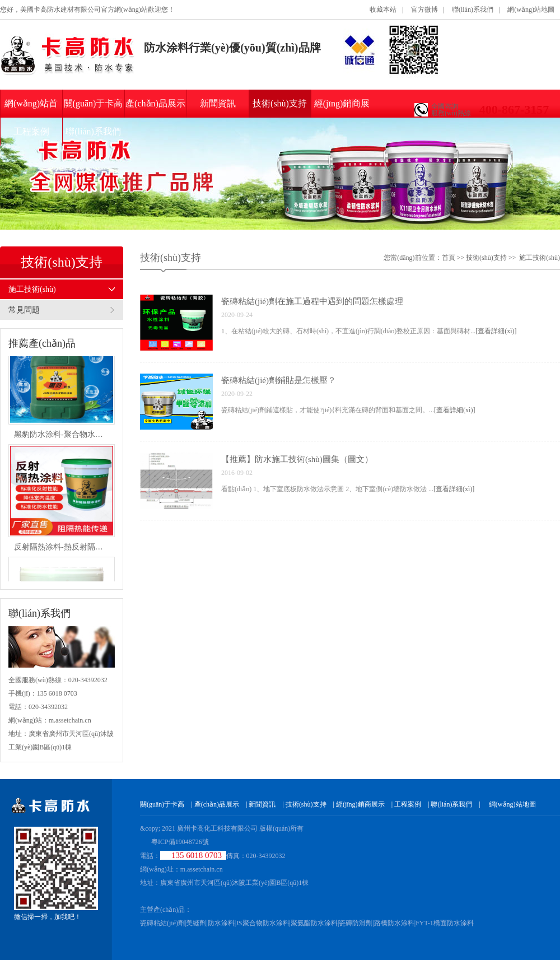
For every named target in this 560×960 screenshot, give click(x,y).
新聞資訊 (218, 103)
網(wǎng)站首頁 (31, 108)
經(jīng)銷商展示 (342, 108)
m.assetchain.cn (202, 869)
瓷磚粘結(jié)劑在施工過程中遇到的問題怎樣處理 (312, 301)
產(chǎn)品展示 (155, 103)
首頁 (449, 258)
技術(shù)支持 (280, 103)
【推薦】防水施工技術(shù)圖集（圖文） (297, 459)
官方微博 (424, 10)
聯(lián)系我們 (473, 10)
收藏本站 (383, 10)
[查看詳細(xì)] (496, 331)
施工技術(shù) (32, 289)
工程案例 (31, 131)
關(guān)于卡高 (94, 103)
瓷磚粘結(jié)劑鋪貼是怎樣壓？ (279, 380)
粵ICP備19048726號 (180, 842)
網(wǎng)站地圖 (531, 10)
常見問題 (24, 310)
